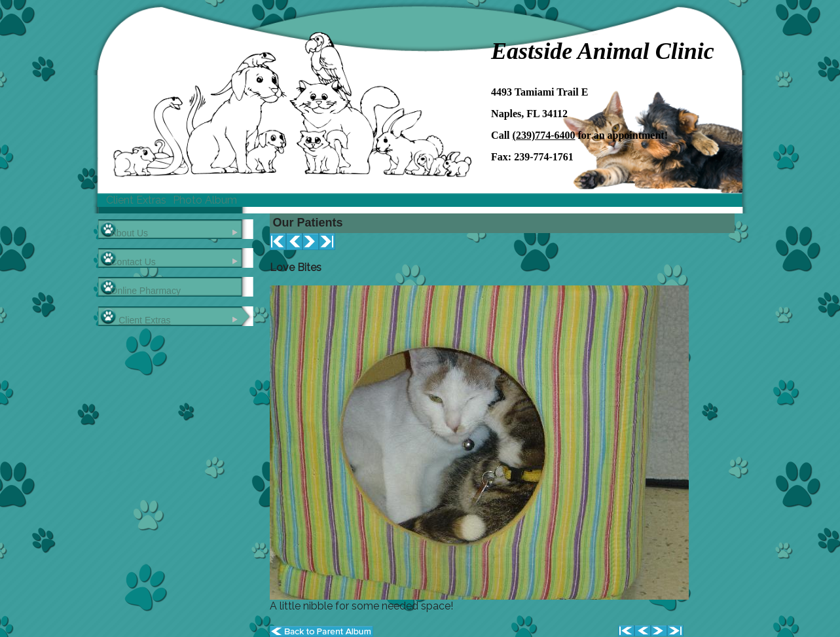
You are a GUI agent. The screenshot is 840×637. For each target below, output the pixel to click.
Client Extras (136, 200)
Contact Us (133, 262)
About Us (130, 233)
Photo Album (205, 200)
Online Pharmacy (146, 291)
